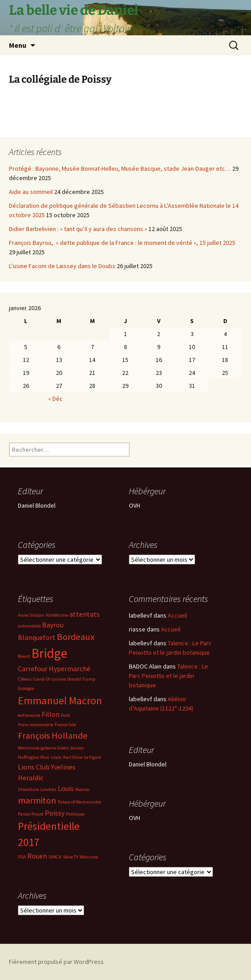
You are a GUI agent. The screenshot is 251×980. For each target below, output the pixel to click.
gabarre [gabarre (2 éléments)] (48, 748)
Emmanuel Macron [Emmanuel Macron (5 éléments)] (60, 700)
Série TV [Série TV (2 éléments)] (70, 857)
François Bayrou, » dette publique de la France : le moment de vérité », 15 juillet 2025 (122, 243)
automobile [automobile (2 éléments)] (29, 626)
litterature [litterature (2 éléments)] (28, 789)
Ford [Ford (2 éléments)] (65, 715)
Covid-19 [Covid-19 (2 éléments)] (42, 679)
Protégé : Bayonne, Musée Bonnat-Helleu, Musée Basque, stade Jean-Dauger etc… (120, 168)
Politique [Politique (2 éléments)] (75, 814)
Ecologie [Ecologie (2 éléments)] (26, 688)
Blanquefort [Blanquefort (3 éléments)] (37, 637)
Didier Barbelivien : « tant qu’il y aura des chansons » (78, 229)
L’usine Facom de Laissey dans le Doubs (62, 266)
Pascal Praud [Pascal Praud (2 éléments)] (31, 814)
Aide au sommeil (31, 192)
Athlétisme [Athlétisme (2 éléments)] (57, 615)
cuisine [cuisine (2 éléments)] (59, 679)
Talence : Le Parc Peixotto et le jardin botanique (168, 676)
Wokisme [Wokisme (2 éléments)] (89, 857)
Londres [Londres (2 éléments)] (48, 789)
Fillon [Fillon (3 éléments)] (51, 714)
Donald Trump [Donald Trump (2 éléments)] (81, 679)
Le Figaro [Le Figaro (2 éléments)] (92, 757)
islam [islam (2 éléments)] (56, 757)
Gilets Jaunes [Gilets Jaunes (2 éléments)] (71, 748)
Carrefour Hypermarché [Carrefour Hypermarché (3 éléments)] (54, 669)
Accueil (177, 615)
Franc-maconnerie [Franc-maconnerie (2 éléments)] (36, 725)
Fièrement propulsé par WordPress (56, 962)
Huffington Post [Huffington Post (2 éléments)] (34, 757)
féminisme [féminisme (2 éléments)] (29, 748)
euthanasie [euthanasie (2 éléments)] (29, 715)
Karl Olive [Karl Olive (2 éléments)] (73, 757)
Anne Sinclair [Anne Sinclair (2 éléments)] (31, 615)
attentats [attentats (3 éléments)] (85, 614)
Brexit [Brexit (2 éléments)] (24, 656)
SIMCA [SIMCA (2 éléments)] (55, 857)
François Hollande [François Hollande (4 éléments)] (53, 736)
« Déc (55, 399)
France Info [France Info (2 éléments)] (65, 725)
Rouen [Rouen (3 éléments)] (37, 856)
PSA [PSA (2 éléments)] (22, 857)
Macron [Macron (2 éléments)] (82, 789)
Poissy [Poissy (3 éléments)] (55, 813)
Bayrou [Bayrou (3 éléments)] (53, 625)
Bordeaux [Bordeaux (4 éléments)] (76, 637)
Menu (18, 45)
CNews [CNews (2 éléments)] (25, 679)
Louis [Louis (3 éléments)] (66, 788)
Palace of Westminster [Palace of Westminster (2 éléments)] (80, 802)
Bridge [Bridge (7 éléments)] (49, 653)
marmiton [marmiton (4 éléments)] (37, 800)
